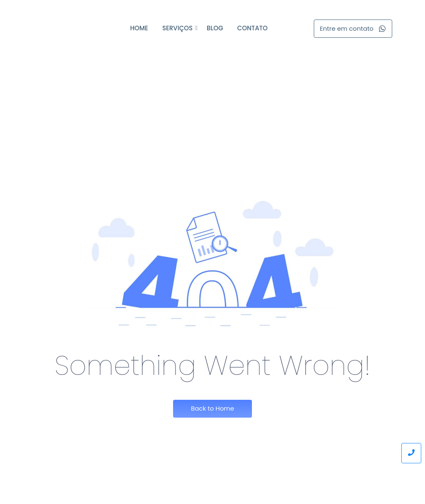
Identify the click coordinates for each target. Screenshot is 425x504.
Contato (253, 28)
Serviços (179, 28)
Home (139, 28)
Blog (215, 28)
